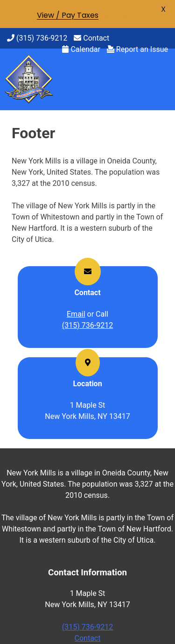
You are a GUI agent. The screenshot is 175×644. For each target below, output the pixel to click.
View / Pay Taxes (68, 15)
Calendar (81, 49)
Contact (91, 38)
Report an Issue (137, 49)
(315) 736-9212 (37, 38)
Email (76, 314)
